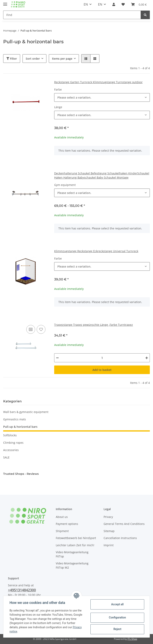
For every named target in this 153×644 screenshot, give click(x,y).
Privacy (108, 517)
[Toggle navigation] (5, 2)
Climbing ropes (13, 443)
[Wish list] (123, 4)
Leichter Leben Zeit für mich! (75, 545)
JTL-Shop (132, 639)
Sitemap (109, 531)
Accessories (11, 450)
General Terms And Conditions (124, 524)
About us (62, 517)
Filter (12, 59)
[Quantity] (102, 358)
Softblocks (10, 435)
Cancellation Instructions (120, 538)
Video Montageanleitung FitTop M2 (72, 565)
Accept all (117, 604)
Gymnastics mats (15, 419)
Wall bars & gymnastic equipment (26, 412)
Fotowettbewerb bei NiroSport (76, 538)
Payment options (67, 524)
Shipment (62, 531)
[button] (114, 4)
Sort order (33, 59)
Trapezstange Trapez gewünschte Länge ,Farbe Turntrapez (94, 325)
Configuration (117, 617)
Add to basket (102, 370)
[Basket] (139, 4)
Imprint (109, 545)
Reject (117, 629)
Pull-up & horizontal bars (20, 427)
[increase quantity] (147, 358)
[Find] (72, 15)
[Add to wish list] (41, 329)
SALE (6, 457)
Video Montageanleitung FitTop (72, 554)
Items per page (62, 59)
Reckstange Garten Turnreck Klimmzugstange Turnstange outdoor (98, 82)
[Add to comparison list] (31, 329)
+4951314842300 (22, 590)
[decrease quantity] (57, 358)
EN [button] (86, 4)
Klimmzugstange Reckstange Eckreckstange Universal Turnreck (96, 251)
